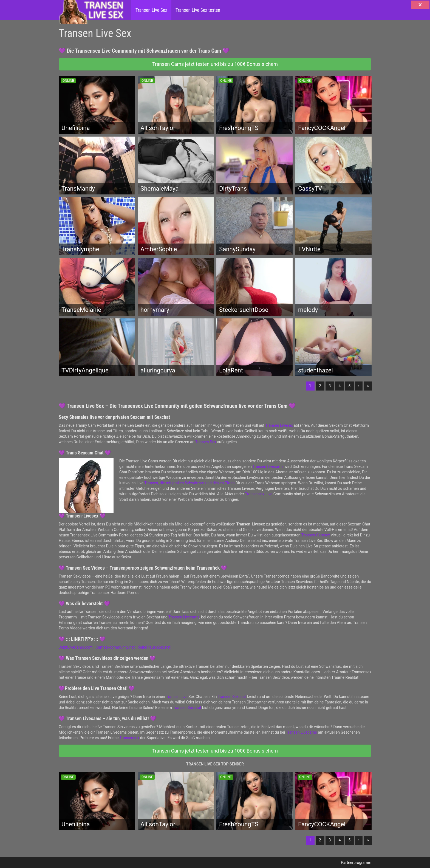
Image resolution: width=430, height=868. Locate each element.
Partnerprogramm (356, 863)
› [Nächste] (359, 386)
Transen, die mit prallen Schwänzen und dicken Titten (189, 483)
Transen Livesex (279, 425)
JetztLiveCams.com (76, 647)
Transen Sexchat (232, 697)
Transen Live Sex (151, 10)
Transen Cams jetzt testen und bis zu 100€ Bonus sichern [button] (215, 64)
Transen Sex (206, 442)
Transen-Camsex (316, 535)
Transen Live (177, 697)
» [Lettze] (368, 386)
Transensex (129, 738)
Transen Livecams (268, 466)
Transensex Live (259, 494)
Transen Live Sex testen (198, 10)
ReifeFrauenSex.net (154, 647)
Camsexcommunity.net (115, 647)
